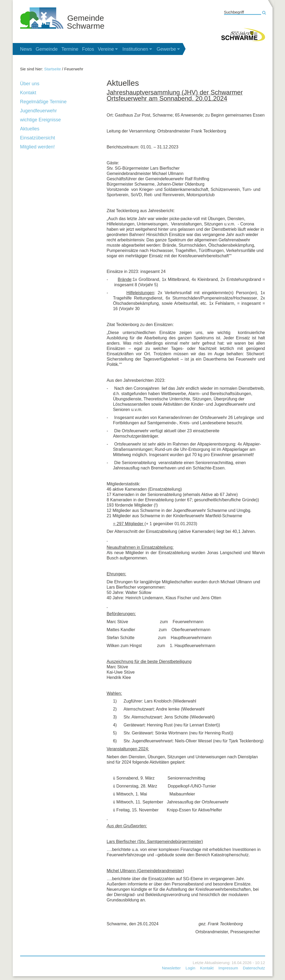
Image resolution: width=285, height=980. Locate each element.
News (26, 49)
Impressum (228, 968)
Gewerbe (169, 49)
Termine (70, 49)
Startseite (52, 69)
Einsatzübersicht (38, 138)
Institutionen (138, 49)
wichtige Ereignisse (41, 120)
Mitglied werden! (38, 147)
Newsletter (171, 968)
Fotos (88, 49)
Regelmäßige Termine (43, 102)
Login (190, 968)
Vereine (108, 49)
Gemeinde (47, 49)
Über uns (30, 84)
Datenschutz (254, 968)
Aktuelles (30, 129)
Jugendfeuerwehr (39, 111)
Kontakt (28, 93)
